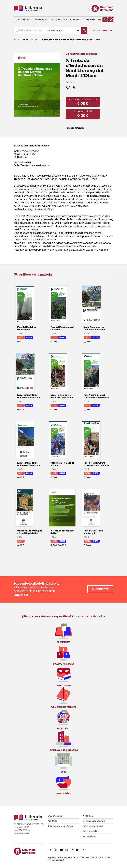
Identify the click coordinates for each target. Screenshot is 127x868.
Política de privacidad (93, 826)
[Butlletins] (77, 850)
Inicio (16, 40)
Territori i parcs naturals (34, 165)
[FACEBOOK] (51, 850)
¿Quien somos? (56, 816)
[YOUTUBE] (61, 850)
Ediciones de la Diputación (61, 826)
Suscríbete (100, 589)
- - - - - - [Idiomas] (92, 20)
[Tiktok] (83, 850)
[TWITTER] (56, 850)
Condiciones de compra (94, 821)
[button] (111, 20)
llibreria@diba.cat (22, 833)
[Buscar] (84, 31)
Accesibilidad (89, 836)
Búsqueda (102, 31)
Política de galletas (92, 831)
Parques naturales (75, 128)
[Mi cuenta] (105, 20)
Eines (28, 162)
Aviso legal (88, 816)
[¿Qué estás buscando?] (29, 31)
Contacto (53, 821)
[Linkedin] (72, 850)
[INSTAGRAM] (67, 850)
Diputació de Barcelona (36, 146)
